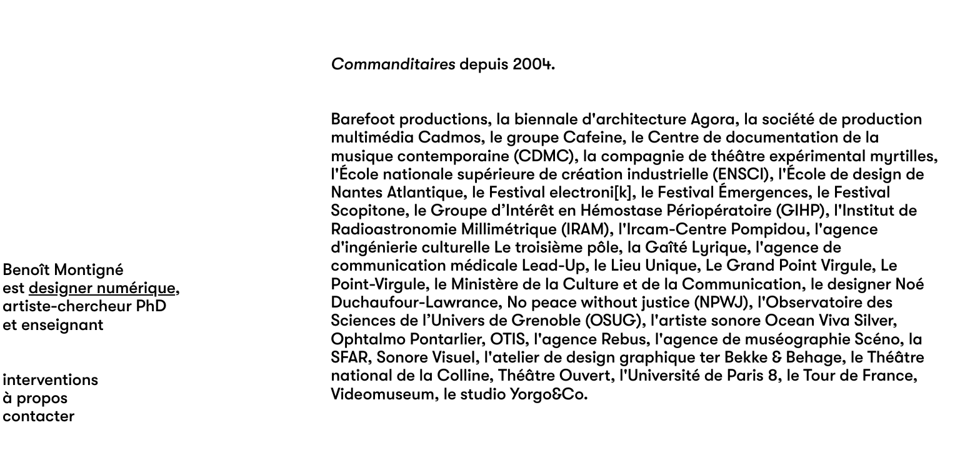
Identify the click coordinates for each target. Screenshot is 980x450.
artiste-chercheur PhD (84, 306)
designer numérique (102, 288)
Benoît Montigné (63, 270)
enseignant (62, 325)
